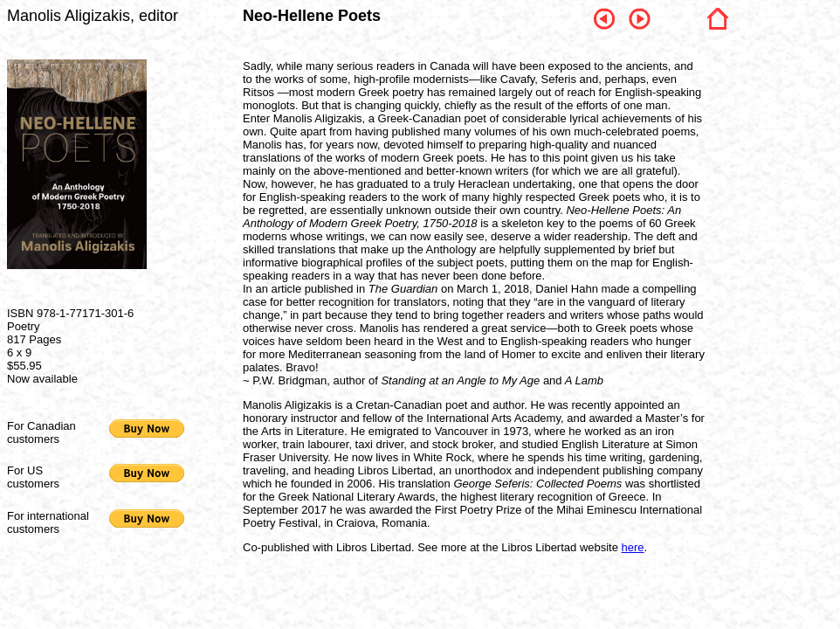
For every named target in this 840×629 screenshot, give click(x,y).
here (633, 547)
